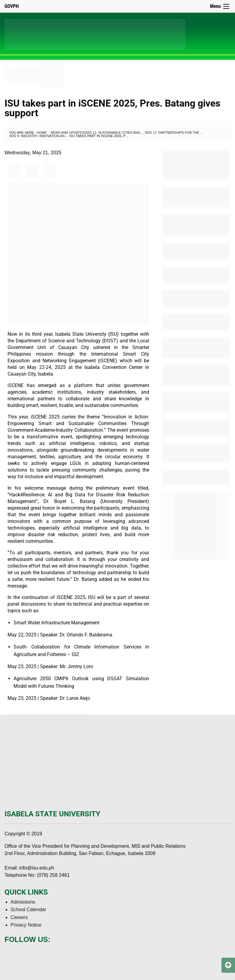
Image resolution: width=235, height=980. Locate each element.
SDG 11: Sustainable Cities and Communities (125, 133)
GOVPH (12, 6)
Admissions (23, 902)
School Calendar (28, 910)
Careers (19, 917)
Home (42, 133)
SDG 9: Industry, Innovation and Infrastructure (54, 136)
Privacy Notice (26, 925)
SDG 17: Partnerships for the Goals (178, 133)
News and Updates (68, 133)
